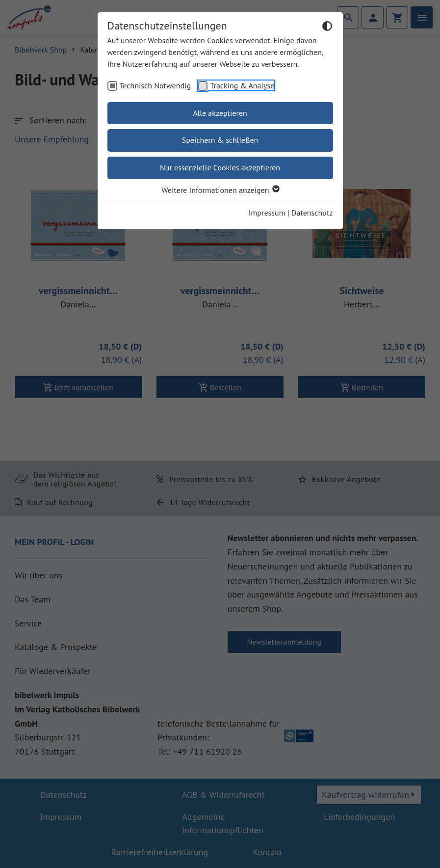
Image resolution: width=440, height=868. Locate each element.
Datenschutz (312, 213)
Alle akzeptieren (220, 113)
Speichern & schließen (220, 140)
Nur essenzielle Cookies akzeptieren (220, 167)
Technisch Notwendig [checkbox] (155, 85)
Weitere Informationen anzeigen (220, 190)
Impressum (267, 213)
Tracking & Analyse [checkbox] (242, 85)
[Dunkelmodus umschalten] (327, 27)
